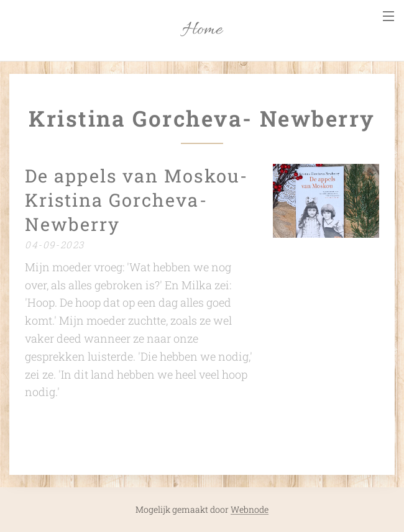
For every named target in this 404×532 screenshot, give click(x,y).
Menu (388, 16)
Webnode (250, 509)
